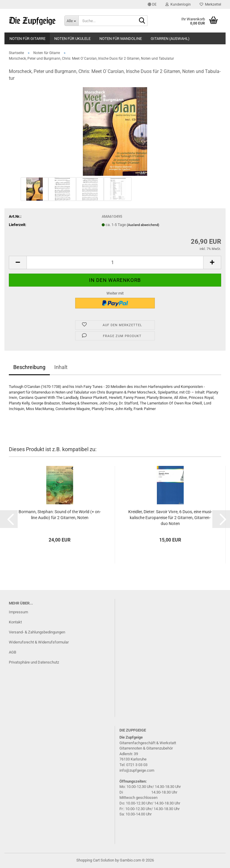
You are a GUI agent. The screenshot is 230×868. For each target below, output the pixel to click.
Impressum (18, 612)
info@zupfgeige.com (137, 770)
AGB (13, 652)
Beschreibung (29, 367)
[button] (152, 4)
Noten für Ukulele (72, 39)
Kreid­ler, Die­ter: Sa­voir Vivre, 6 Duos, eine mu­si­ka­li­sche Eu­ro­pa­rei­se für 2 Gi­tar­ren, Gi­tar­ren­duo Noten (170, 518)
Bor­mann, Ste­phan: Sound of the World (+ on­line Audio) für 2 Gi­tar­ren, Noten (60, 515)
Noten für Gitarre (27, 39)
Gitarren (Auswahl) (170, 39)
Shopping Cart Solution (95, 860)
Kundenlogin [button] (178, 4)
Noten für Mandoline (121, 39)
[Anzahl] (115, 262)
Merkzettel (210, 4)
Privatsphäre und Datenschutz (34, 662)
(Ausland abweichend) (143, 225)
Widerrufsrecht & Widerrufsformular (39, 642)
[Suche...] (71, 21)
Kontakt (15, 622)
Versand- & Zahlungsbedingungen (37, 632)
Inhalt (61, 367)
